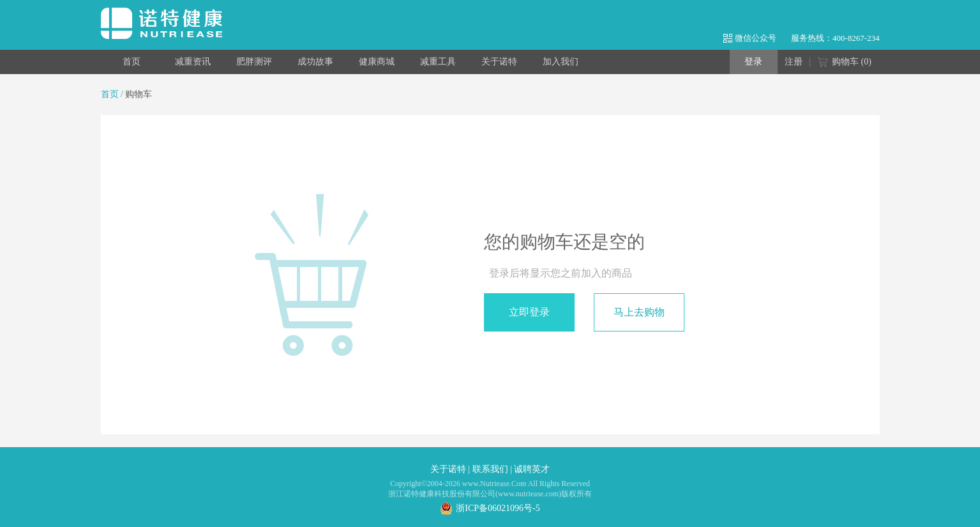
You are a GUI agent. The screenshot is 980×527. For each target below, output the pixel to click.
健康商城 (377, 62)
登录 (753, 62)
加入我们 (561, 62)
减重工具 (438, 62)
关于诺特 (499, 62)
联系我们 (490, 469)
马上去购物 (639, 312)
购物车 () (844, 63)
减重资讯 (193, 62)
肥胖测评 (254, 62)
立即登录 (529, 312)
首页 (132, 62)
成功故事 (315, 62)
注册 (794, 62)
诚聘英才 (532, 469)
